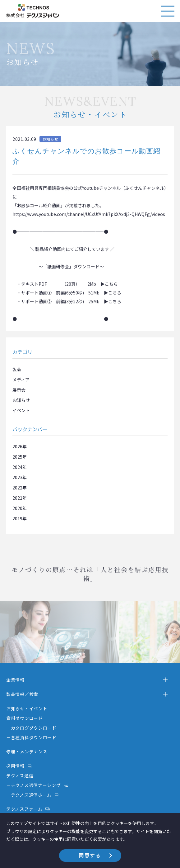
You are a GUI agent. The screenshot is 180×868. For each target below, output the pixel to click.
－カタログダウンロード (31, 728)
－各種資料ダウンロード (31, 737)
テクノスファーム (24, 809)
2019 (17, 518)
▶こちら (109, 288)
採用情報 (15, 766)
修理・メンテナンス (27, 751)
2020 (17, 508)
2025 (17, 457)
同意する (90, 855)
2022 (17, 488)
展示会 (19, 390)
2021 (17, 498)
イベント (21, 410)
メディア (21, 379)
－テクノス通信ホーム (29, 795)
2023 (17, 477)
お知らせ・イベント (27, 708)
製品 (17, 369)
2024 (17, 467)
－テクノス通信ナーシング (33, 785)
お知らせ (21, 400)
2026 (17, 446)
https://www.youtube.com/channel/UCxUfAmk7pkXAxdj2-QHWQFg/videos (89, 218)
